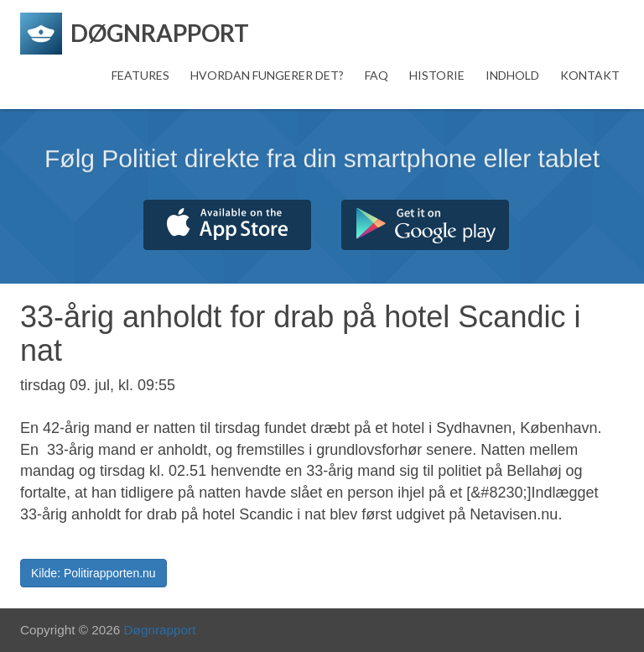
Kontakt (590, 75)
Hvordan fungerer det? (267, 75)
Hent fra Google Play (425, 225)
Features (140, 75)
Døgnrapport (160, 630)
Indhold (512, 75)
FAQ (377, 75)
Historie (437, 75)
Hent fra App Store (227, 225)
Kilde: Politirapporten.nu (93, 573)
